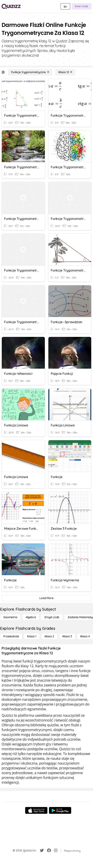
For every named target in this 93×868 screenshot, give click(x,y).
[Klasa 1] (32, 636)
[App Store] (36, 810)
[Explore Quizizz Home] (11, 6)
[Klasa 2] (49, 636)
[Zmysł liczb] (52, 617)
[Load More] (46, 598)
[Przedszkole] (11, 636)
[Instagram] (56, 850)
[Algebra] (31, 617)
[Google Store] (60, 810)
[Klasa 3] (67, 636)
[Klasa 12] (65, 72)
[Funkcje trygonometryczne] (30, 72)
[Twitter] (42, 850)
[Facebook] (49, 850)
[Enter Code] (82, 6)
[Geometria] (10, 617)
